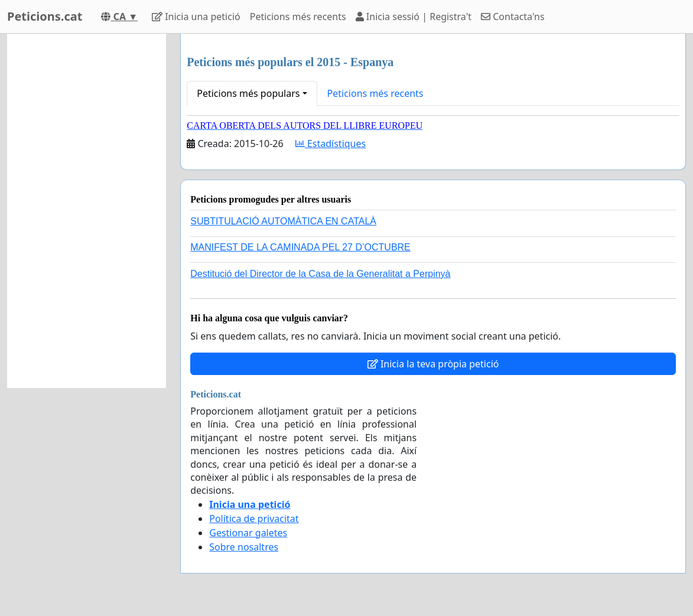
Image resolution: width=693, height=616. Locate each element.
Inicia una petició (196, 17)
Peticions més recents (298, 17)
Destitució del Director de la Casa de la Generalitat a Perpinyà (320, 274)
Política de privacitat (254, 519)
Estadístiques (331, 144)
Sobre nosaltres (244, 547)
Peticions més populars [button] (248, 93)
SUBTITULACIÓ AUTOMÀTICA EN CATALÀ (283, 221)
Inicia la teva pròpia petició (433, 364)
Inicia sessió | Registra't (414, 17)
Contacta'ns (513, 17)
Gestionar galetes (248, 533)
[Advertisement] (87, 211)
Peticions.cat (45, 16)
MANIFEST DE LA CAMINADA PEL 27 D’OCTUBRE (300, 247)
